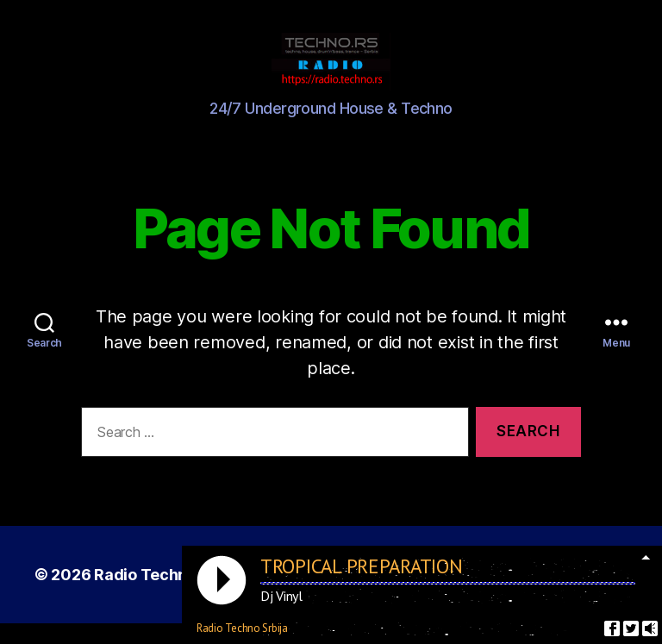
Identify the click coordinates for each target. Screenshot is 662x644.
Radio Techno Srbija (169, 595)
